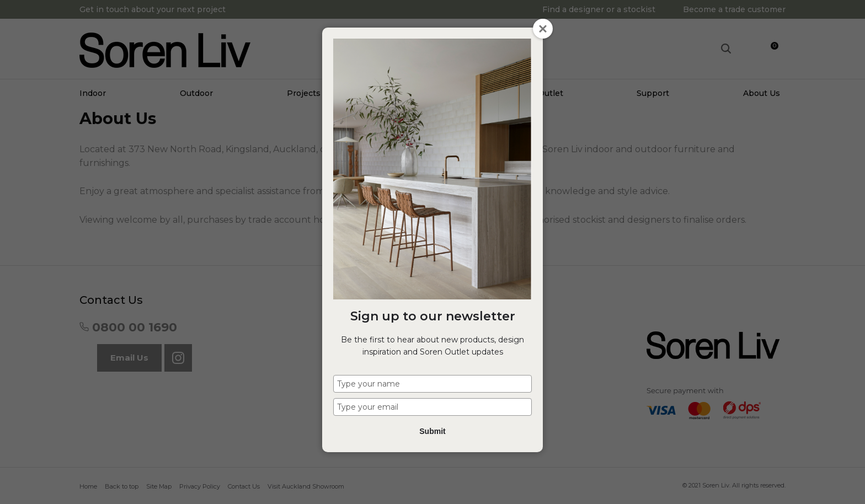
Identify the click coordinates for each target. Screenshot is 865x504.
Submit (432, 431)
